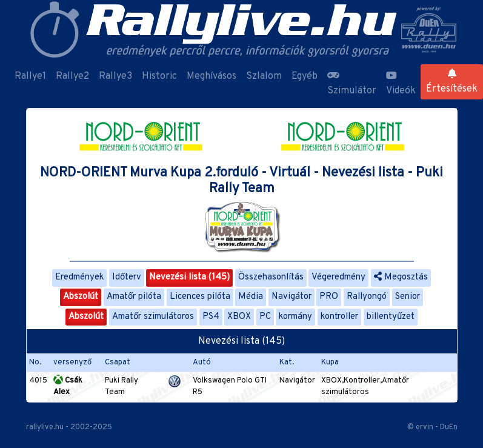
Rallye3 (115, 76)
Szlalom (264, 76)
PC (265, 317)
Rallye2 (72, 76)
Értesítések (452, 82)
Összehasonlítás (271, 277)
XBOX (239, 317)
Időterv (127, 277)
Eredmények (79, 277)
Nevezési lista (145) (189, 277)
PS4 (211, 317)
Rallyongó (367, 297)
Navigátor (291, 297)
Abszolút (81, 297)
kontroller (339, 317)
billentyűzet (391, 317)
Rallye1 (30, 76)
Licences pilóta (200, 297)
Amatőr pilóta (134, 297)
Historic (159, 76)
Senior (408, 297)
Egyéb (305, 76)
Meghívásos (212, 76)
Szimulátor (352, 84)
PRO (329, 297)
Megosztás (401, 277)
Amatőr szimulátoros (153, 317)
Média (251, 297)
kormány (295, 317)
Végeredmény (338, 277)
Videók (401, 84)
